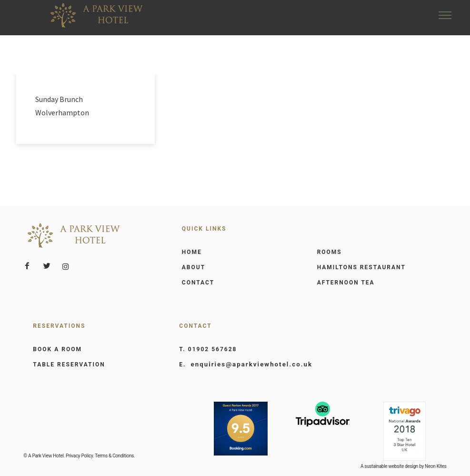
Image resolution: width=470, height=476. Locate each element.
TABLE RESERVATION (69, 364)
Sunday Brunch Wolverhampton (62, 105)
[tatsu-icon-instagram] (66, 266)
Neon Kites (436, 466)
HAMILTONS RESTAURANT (361, 267)
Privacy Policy (79, 455)
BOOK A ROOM (57, 349)
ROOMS (330, 252)
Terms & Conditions (114, 455)
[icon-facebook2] (30, 266)
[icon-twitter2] (49, 266)
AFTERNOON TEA (346, 282)
